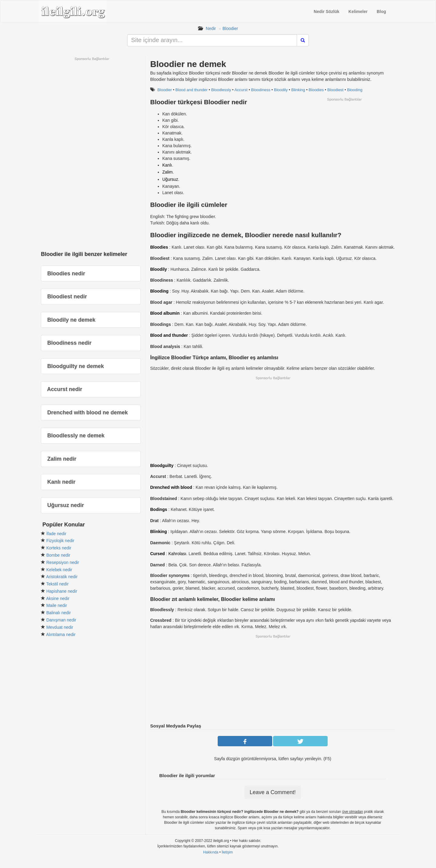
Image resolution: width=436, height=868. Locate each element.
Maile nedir (57, 605)
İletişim (227, 852)
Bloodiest (335, 90)
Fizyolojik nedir (60, 541)
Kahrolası (177, 554)
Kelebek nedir (59, 570)
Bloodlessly (221, 90)
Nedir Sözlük (327, 12)
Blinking (298, 90)
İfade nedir (56, 534)
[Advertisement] (344, 144)
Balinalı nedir (59, 613)
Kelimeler (358, 12)
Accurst (241, 90)
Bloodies (316, 90)
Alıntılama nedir (61, 634)
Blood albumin (165, 313)
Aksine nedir (58, 598)
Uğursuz (170, 179)
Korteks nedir (59, 548)
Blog (381, 12)
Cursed (157, 554)
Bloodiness (261, 90)
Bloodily (281, 90)
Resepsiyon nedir (63, 562)
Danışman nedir (61, 620)
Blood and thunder (191, 90)
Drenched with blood (171, 487)
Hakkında (211, 852)
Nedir (211, 28)
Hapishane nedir (62, 591)
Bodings (159, 509)
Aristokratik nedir (62, 577)
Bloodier (230, 28)
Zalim (167, 172)
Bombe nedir (58, 555)
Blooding (355, 90)
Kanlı (167, 165)
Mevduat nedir (60, 627)
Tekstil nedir (58, 584)
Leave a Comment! (272, 792)
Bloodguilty (162, 465)
